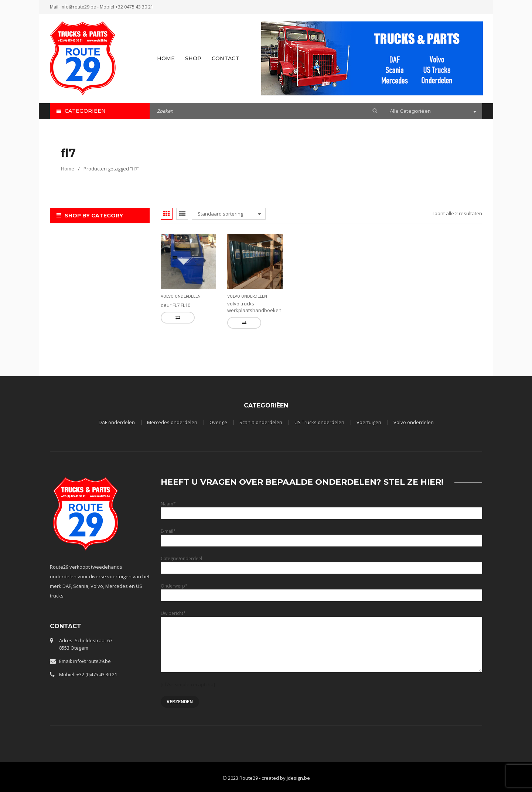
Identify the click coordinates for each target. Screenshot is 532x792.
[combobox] (432, 112)
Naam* (321, 508)
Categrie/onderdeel (321, 563)
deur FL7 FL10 (175, 305)
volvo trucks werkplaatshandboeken (254, 307)
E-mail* (321, 536)
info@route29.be (78, 7)
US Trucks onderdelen (319, 422)
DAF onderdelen (117, 422)
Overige (218, 422)
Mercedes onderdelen (172, 422)
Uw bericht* (321, 629)
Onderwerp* (321, 590)
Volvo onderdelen (181, 296)
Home (68, 169)
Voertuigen (369, 422)
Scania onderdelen (261, 422)
